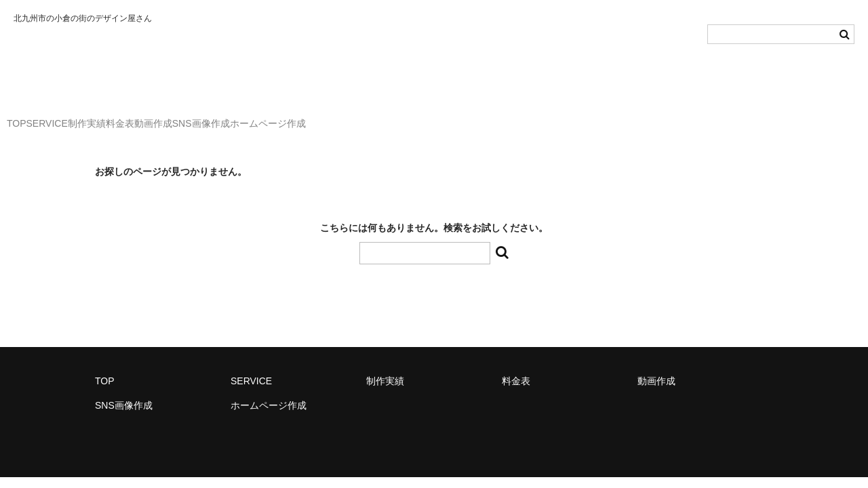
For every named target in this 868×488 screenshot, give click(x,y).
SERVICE (82, 117)
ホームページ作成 (441, 117)
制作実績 (150, 117)
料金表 (211, 117)
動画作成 (272, 117)
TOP (24, 117)
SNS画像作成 (348, 117)
